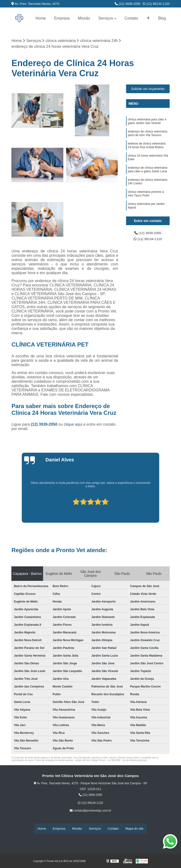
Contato (131, 18)
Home (41, 18)
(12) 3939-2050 (128, 4)
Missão (84, 18)
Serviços (106, 18)
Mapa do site (134, 829)
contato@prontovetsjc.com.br (90, 811)
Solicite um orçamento (148, 90)
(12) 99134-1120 (156, 4)
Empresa (62, 18)
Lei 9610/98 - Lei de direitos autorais (127, 761)
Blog (162, 18)
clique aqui (73, 425)
